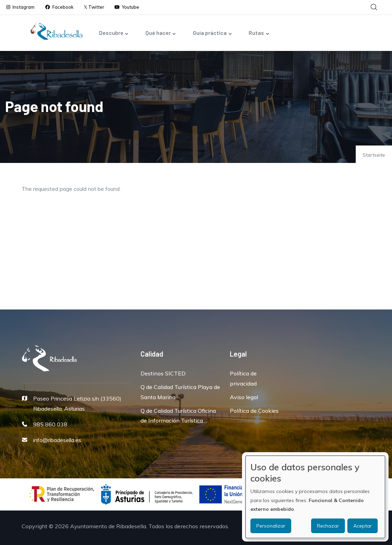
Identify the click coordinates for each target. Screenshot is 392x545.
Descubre (114, 33)
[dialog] (315, 497)
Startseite (374, 155)
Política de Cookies (254, 411)
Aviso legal (244, 397)
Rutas (259, 33)
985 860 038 (50, 424)
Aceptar (363, 526)
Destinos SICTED (163, 373)
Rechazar (328, 526)
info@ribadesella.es (57, 440)
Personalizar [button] (271, 526)
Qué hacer (161, 33)
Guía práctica (212, 33)
